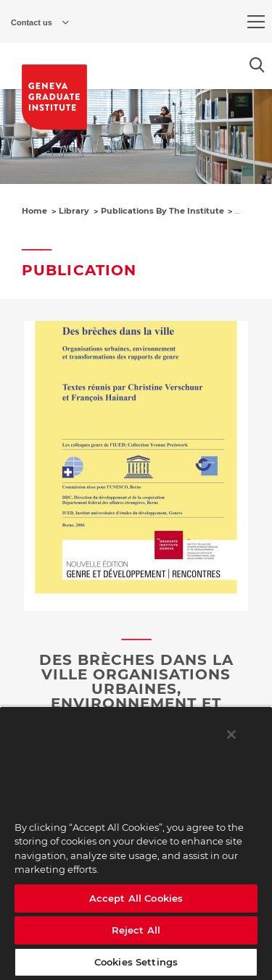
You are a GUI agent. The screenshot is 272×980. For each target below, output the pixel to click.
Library (74, 211)
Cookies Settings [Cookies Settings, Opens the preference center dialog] (136, 962)
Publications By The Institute (162, 211)
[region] (136, 843)
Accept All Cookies (136, 898)
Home (34, 211)
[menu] (256, 22)
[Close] (231, 734)
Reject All (136, 930)
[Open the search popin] (257, 65)
